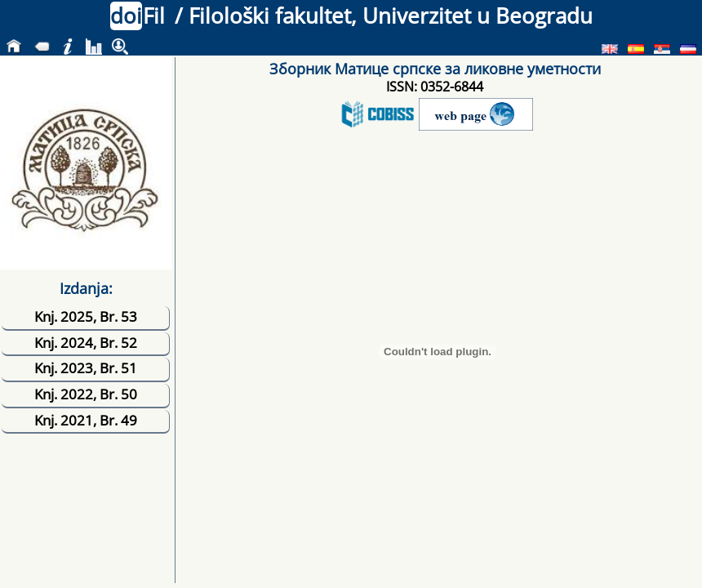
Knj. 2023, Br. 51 (86, 368)
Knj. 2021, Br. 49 (86, 420)
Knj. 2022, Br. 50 (86, 394)
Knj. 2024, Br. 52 (86, 343)
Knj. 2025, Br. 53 (86, 316)
